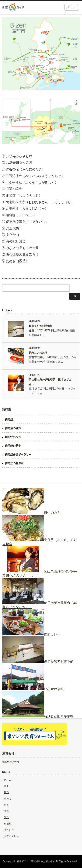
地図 (7, 786)
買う (7, 817)
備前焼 (9, 420)
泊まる (8, 805)
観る (7, 792)
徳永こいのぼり (38, 353)
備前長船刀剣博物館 (41, 326)
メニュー (72, 7)
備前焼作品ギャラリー (18, 455)
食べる (8, 799)
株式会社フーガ (11, 762)
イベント (9, 830)
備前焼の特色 (13, 437)
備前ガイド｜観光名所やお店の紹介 (36, 861)
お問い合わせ (11, 836)
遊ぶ (7, 811)
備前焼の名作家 (14, 463)
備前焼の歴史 (13, 446)
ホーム (8, 780)
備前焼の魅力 (13, 428)
